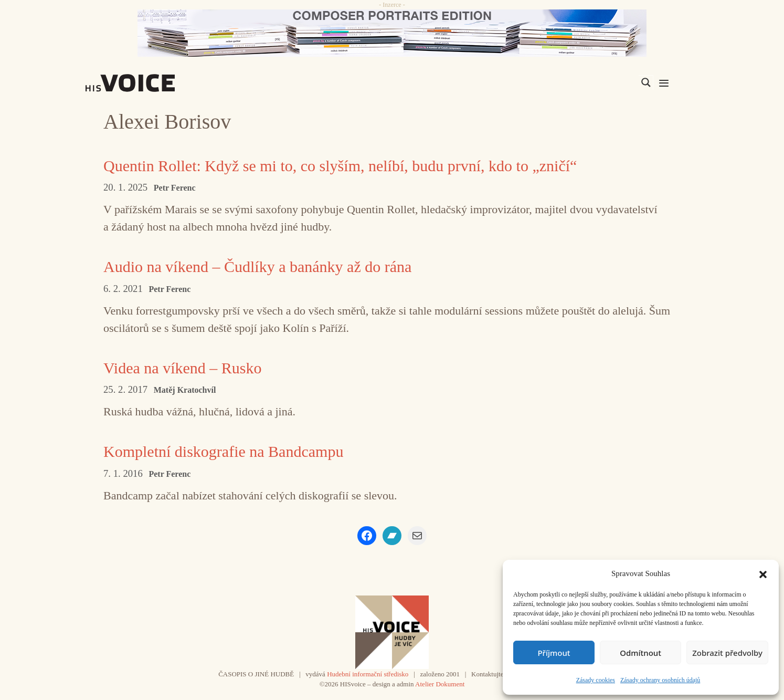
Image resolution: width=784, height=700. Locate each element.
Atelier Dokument (440, 684)
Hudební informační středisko (368, 674)
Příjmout (554, 653)
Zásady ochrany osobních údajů (660, 680)
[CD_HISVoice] (392, 33)
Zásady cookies (596, 680)
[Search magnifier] (646, 82)
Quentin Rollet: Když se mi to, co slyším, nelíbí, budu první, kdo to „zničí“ (340, 166)
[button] (763, 573)
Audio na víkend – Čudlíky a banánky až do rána (257, 267)
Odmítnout (640, 653)
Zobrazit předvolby (727, 653)
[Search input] (596, 82)
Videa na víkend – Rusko (182, 368)
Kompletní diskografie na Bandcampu (223, 451)
